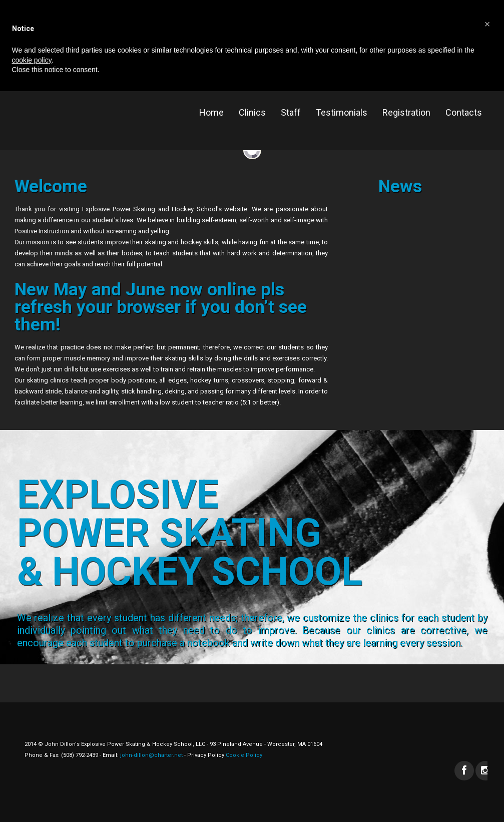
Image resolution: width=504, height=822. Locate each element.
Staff (291, 112)
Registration (406, 112)
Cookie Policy (243, 755)
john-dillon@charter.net (151, 755)
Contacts (464, 112)
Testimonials (342, 112)
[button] (487, 24)
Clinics (252, 112)
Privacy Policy (206, 755)
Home (211, 112)
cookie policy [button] (32, 60)
